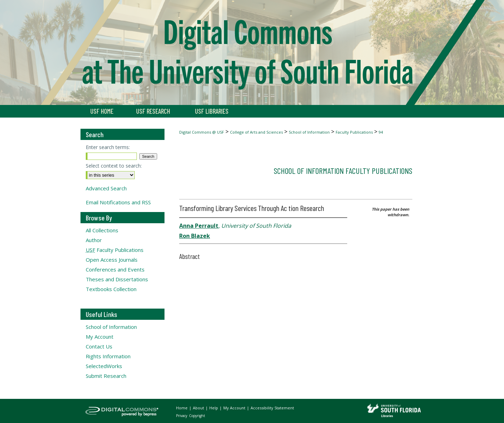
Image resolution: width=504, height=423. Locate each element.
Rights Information (108, 356)
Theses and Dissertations (117, 279)
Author (94, 240)
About (199, 408)
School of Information (309, 132)
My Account (100, 337)
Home (182, 408)
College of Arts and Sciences (256, 132)
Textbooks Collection (111, 289)
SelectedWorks (104, 366)
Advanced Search (106, 188)
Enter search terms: (108, 147)
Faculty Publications (354, 132)
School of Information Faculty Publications (343, 171)
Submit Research (106, 376)
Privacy (182, 416)
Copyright (197, 416)
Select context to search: (114, 166)
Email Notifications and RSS (118, 202)
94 (381, 132)
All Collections (102, 230)
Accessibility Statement (272, 408)
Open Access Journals (112, 260)
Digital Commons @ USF (202, 132)
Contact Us (99, 346)
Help (214, 408)
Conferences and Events (115, 269)
